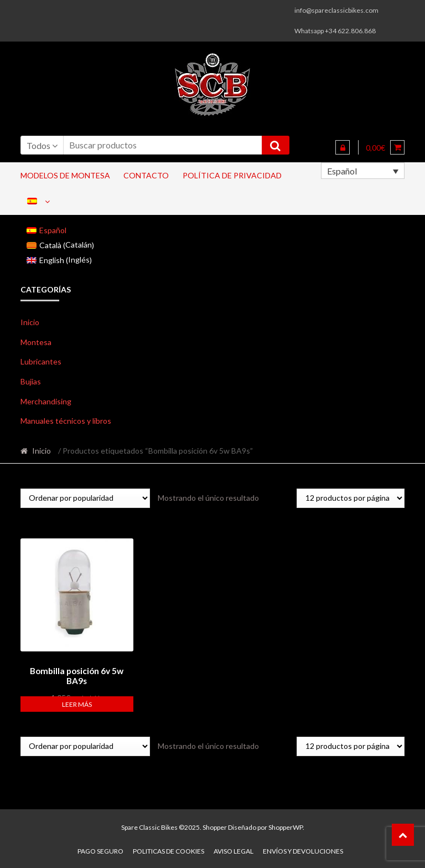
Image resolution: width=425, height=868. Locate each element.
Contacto (146, 175)
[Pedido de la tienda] (85, 498)
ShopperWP (286, 826)
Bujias (31, 381)
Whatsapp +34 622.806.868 (335, 31)
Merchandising (46, 401)
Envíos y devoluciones (303, 849)
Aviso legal (234, 849)
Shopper (215, 826)
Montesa (36, 342)
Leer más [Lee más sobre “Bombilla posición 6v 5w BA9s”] (77, 703)
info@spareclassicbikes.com (336, 10)
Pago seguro (100, 849)
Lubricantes (41, 361)
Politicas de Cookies (169, 849)
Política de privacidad (232, 175)
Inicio (30, 322)
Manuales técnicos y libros (66, 421)
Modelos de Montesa (65, 175)
